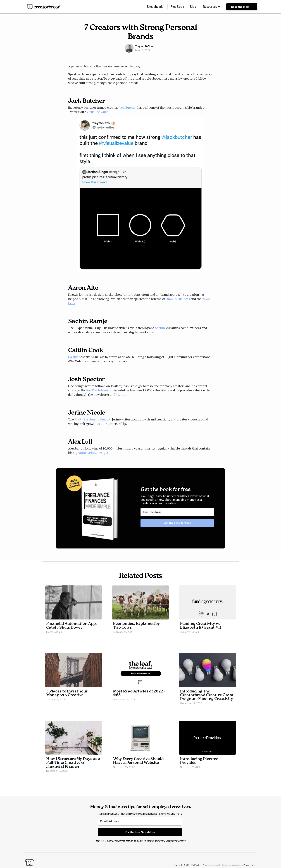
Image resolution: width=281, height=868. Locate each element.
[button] (212, 7)
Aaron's (128, 294)
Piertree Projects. (203, 865)
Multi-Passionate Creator (93, 419)
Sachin (160, 328)
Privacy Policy (250, 865)
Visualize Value (97, 112)
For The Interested (100, 390)
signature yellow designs (91, 453)
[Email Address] (177, 515)
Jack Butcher (128, 107)
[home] (44, 7)
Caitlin (73, 357)
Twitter (121, 394)
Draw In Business (178, 299)
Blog (193, 7)
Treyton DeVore (144, 46)
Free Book (177, 7)
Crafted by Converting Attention (227, 865)
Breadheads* (156, 7)
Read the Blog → (242, 7)
